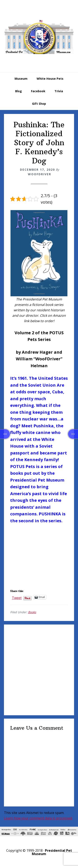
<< (5, 434)
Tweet (17, 597)
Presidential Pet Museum (39, 37)
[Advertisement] (39, 670)
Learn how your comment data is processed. (38, 818)
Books (32, 612)
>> (73, 434)
